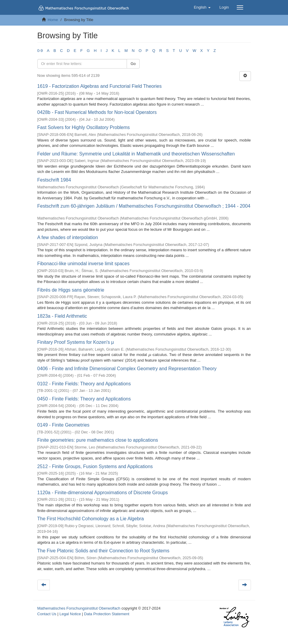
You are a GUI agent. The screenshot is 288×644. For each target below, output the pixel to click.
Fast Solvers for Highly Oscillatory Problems (84, 127)
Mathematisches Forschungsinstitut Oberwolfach (79, 608)
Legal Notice (70, 614)
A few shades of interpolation (68, 237)
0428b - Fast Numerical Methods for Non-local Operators (97, 112)
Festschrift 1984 (54, 180)
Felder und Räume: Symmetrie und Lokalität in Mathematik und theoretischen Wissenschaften (136, 154)
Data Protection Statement (106, 614)
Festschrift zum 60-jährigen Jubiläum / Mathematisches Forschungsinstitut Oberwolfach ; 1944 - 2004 (144, 206)
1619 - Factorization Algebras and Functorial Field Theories (100, 86)
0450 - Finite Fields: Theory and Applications (84, 399)
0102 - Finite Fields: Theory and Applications (84, 384)
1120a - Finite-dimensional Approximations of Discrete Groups (103, 493)
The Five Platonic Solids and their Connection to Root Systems (104, 551)
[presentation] (150, 355)
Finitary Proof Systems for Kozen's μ (76, 342)
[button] (202, 7)
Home (53, 20)
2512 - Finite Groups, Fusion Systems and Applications (95, 466)
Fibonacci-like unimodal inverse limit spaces (83, 264)
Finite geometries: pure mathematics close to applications (98, 440)
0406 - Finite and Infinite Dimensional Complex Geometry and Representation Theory (127, 369)
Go (133, 64)
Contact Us (47, 614)
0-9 (40, 51)
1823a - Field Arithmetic (62, 316)
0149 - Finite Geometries (63, 425)
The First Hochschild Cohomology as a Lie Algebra (91, 519)
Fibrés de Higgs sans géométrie (71, 290)
